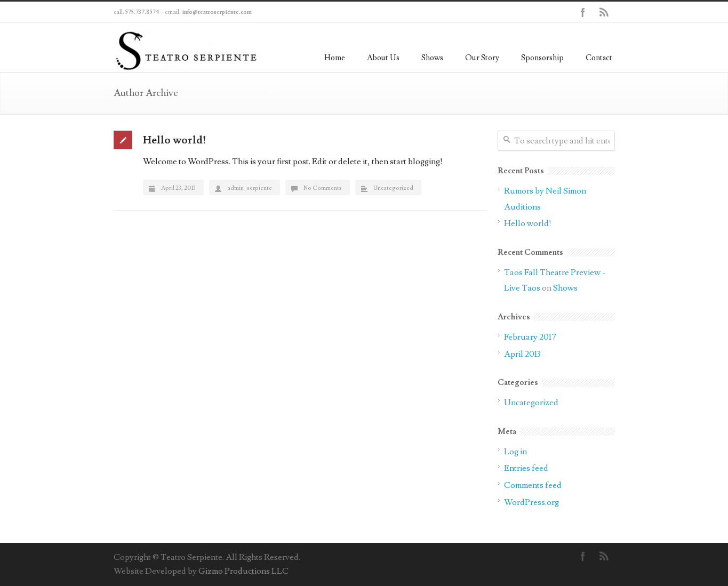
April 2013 (522, 354)
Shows (432, 58)
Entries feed (526, 468)
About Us (383, 58)
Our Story (482, 58)
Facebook (583, 12)
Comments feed (533, 485)
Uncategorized (393, 188)
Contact (599, 58)
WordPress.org (531, 502)
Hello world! (174, 140)
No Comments (323, 188)
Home (335, 58)
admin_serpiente (250, 188)
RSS (604, 12)
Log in (515, 452)
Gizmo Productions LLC (243, 571)
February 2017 (530, 337)
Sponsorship (542, 58)
